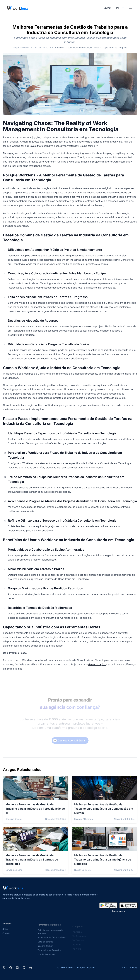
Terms (123, 968)
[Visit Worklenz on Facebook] (11, 968)
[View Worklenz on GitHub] (24, 968)
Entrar (107, 8)
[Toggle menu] (131, 8)
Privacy (134, 968)
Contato (6, 937)
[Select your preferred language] (120, 8)
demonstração (97, 664)
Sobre (5, 932)
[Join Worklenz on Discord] (31, 968)
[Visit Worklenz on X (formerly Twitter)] (4, 968)
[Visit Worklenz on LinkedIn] (17, 968)
